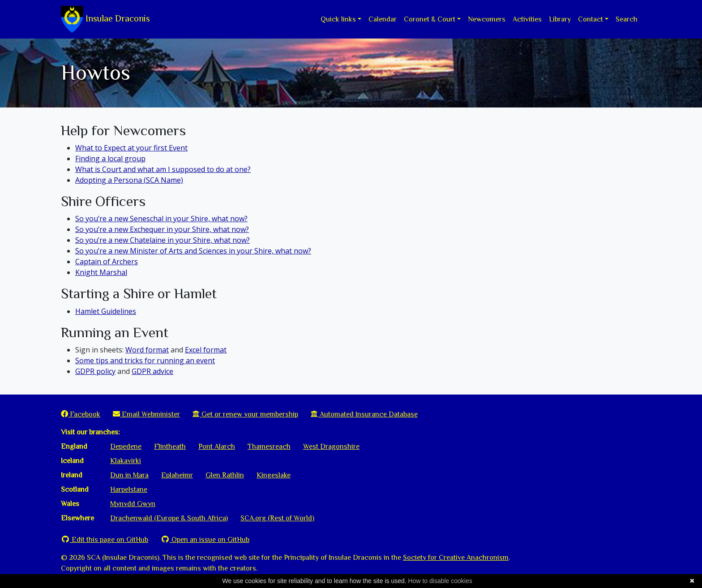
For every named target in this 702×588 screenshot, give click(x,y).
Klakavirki (126, 461)
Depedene (126, 446)
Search (627, 19)
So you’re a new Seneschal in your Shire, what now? (161, 219)
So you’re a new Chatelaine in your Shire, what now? (163, 240)
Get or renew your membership (245, 414)
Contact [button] (591, 19)
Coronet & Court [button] (430, 19)
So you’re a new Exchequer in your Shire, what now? (162, 229)
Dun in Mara (129, 475)
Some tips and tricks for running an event (145, 361)
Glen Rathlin (225, 475)
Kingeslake (274, 475)
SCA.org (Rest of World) (277, 518)
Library (560, 19)
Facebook (81, 414)
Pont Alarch (217, 446)
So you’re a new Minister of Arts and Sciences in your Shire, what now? (193, 251)
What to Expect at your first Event (131, 148)
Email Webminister (146, 414)
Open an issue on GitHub (205, 540)
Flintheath (170, 446)
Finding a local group (110, 159)
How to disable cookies (440, 581)
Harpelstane (129, 489)
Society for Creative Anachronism (456, 558)
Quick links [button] (338, 19)
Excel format (206, 350)
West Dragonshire (331, 446)
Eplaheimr (177, 475)
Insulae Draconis (105, 19)
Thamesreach (269, 446)
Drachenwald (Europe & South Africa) (169, 518)
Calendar (383, 19)
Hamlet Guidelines (106, 311)
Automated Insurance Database (364, 414)
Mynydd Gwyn (133, 504)
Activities (527, 19)
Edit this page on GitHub (105, 540)
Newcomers (487, 19)
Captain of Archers (107, 262)
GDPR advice (152, 371)
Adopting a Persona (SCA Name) (129, 180)
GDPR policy (95, 371)
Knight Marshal (101, 272)
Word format (147, 350)
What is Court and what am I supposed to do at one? (163, 169)
